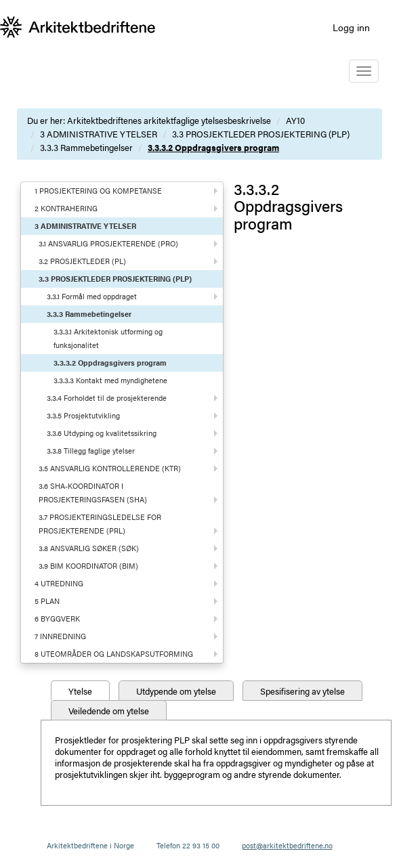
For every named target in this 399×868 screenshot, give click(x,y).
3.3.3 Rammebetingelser (86, 147)
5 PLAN (47, 601)
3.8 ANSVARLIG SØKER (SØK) (89, 548)
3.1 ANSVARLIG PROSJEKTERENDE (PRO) (108, 243)
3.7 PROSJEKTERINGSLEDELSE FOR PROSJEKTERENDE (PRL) (100, 524)
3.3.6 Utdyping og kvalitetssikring (102, 433)
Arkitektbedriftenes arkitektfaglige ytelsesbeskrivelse (169, 120)
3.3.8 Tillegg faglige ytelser (91, 451)
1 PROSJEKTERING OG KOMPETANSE (98, 191)
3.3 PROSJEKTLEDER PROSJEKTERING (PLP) (261, 134)
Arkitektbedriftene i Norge (90, 845)
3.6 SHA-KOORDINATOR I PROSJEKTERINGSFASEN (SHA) (93, 493)
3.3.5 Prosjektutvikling (83, 415)
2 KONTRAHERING (66, 208)
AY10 (295, 120)
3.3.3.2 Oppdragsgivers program (213, 147)
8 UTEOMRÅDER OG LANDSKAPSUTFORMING (114, 654)
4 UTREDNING (59, 583)
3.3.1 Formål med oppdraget (92, 296)
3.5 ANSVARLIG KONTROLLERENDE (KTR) (110, 468)
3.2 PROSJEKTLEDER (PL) (82, 261)
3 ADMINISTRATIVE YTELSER (99, 134)
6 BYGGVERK (57, 619)
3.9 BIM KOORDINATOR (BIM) (88, 566)
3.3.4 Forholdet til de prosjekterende (107, 398)
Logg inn (351, 27)
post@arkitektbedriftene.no (287, 845)
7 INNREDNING (60, 636)
